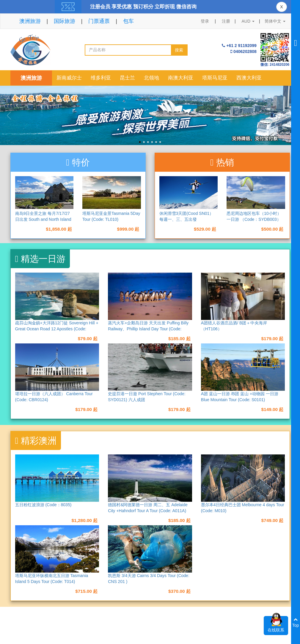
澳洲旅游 (30, 21)
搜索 (179, 50)
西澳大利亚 (249, 78)
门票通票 (99, 21)
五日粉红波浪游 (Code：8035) (43, 505)
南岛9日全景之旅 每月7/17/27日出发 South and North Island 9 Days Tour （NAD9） (43, 219)
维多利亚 (101, 78)
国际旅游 (65, 21)
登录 (205, 21)
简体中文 (275, 21)
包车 (128, 21)
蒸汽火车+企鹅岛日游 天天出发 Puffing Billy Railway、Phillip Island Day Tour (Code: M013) (148, 329)
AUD (248, 21)
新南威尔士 (69, 78)
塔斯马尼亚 (215, 78)
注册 (226, 21)
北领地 (151, 78)
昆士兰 (127, 78)
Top (296, 622)
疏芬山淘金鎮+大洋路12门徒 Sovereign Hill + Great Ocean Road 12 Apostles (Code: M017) (57, 329)
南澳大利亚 (181, 78)
